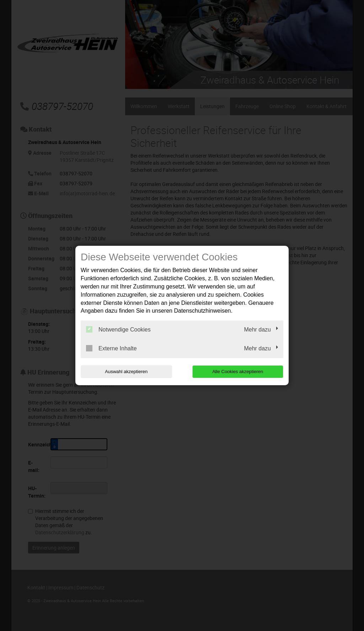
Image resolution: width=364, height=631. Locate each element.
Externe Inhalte (111, 348)
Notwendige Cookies (118, 329)
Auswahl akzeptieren (126, 372)
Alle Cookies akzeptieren (238, 372)
